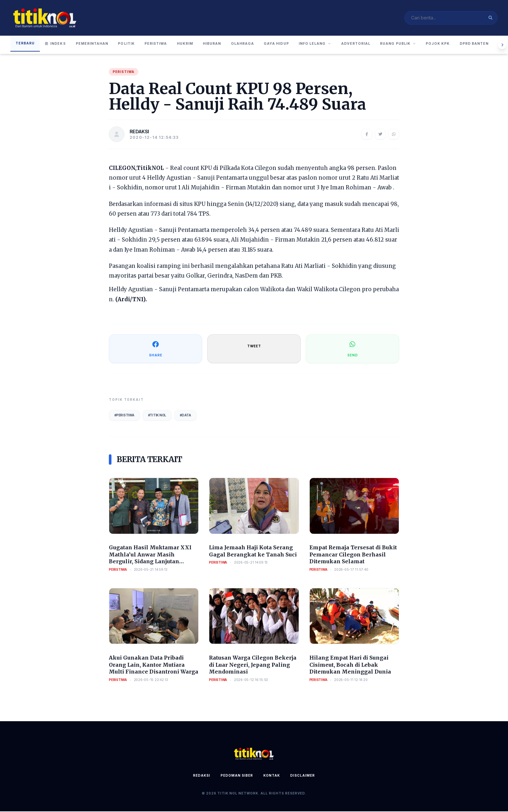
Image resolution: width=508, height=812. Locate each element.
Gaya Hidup (307, 45)
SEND (353, 349)
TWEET (254, 347)
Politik (136, 45)
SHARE (156, 349)
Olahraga (269, 45)
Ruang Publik (443, 45)
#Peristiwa (124, 416)
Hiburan (235, 45)
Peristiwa (170, 45)
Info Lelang (350, 45)
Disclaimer (303, 776)
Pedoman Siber (237, 776)
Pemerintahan (97, 45)
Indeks (57, 45)
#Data (185, 416)
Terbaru (26, 44)
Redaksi (202, 776)
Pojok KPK (488, 45)
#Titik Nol (157, 416)
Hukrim (203, 45)
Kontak (272, 776)
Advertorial (396, 45)
